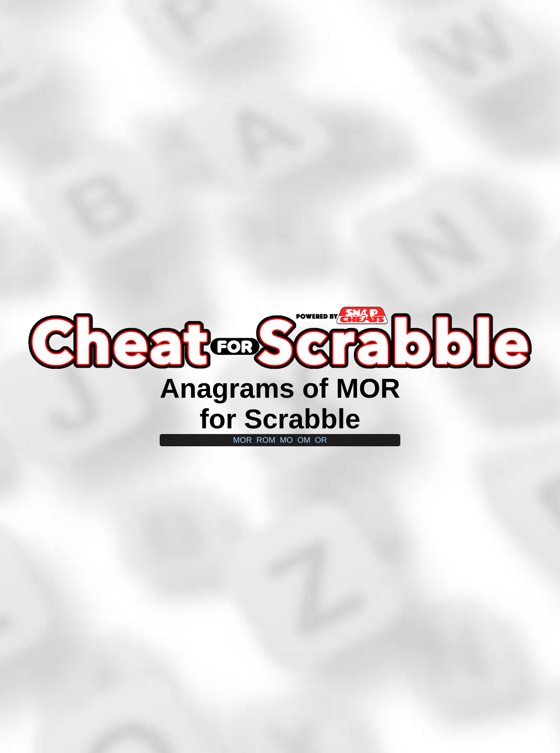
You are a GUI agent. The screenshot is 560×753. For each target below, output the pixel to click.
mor (242, 440)
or (321, 440)
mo (286, 440)
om (304, 440)
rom (266, 440)
